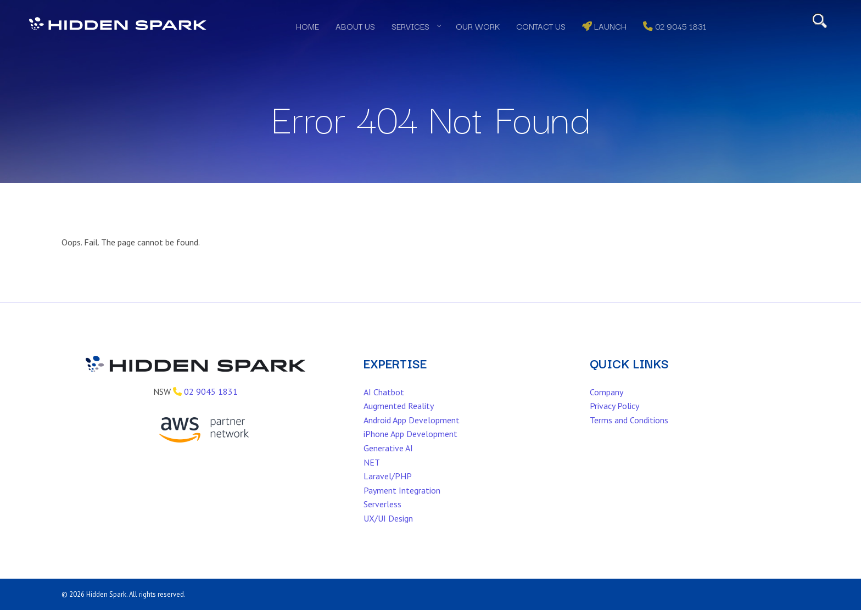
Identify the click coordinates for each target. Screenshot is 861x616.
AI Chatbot (384, 408)
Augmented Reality (399, 423)
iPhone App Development (410, 451)
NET (372, 479)
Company (606, 408)
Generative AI (388, 465)
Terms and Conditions (629, 437)
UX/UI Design (388, 535)
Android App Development (412, 437)
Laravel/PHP (388, 493)
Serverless (382, 521)
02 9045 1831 (211, 408)
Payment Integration (402, 507)
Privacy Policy (614, 423)
